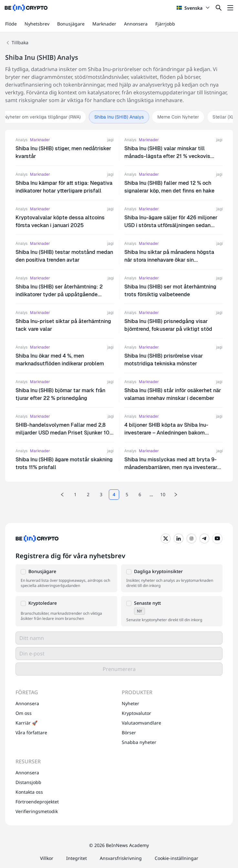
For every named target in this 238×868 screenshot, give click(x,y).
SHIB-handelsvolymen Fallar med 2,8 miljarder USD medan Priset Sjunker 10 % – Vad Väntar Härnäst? (62, 433)
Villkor (47, 858)
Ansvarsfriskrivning (121, 858)
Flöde (11, 24)
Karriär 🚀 (26, 723)
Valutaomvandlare (141, 723)
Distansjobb (28, 782)
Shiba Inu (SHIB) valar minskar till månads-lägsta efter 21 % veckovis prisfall (167, 156)
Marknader (104, 24)
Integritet (77, 858)
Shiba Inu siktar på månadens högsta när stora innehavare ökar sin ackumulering (169, 260)
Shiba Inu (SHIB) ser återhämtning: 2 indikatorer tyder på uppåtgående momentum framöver (59, 294)
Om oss (24, 713)
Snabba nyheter (139, 742)
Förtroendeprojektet (37, 802)
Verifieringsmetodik (37, 811)
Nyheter (130, 703)
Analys (21, 140)
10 (163, 494)
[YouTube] (217, 539)
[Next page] (176, 495)
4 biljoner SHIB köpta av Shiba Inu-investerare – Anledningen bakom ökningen (166, 433)
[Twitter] (166, 539)
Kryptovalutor (136, 713)
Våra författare (31, 732)
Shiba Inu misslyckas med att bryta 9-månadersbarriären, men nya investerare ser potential (172, 467)
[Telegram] (204, 539)
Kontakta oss (29, 792)
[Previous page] (62, 495)
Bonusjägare (71, 24)
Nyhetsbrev (37, 24)
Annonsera (136, 24)
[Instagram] (191, 539)
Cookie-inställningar (176, 858)
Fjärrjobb (165, 24)
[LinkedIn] (179, 539)
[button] (66, 578)
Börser (129, 732)
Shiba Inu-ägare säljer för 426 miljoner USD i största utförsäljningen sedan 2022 (171, 225)
